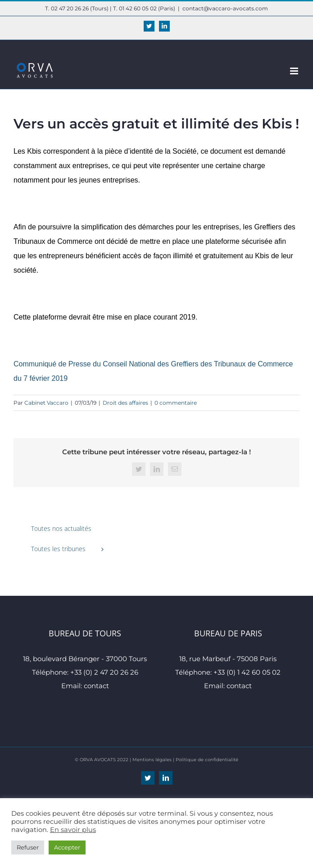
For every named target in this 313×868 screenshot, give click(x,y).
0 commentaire (176, 403)
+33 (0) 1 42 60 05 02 (247, 672)
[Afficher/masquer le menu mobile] (295, 71)
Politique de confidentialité (207, 760)
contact (96, 686)
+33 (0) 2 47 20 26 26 (104, 672)
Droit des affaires (125, 403)
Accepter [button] (67, 847)
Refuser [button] (28, 847)
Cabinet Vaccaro (46, 403)
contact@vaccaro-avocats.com (225, 8)
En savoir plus (73, 830)
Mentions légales (152, 760)
